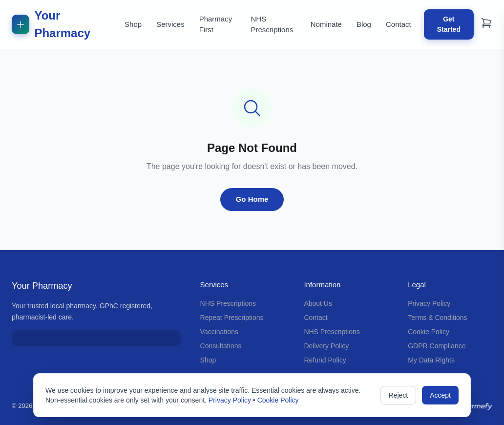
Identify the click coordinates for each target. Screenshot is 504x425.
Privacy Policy (429, 303)
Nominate (326, 24)
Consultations (221, 346)
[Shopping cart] (486, 23)
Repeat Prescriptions (232, 318)
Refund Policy (325, 360)
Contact (399, 24)
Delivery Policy (326, 346)
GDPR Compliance (437, 346)
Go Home (252, 199)
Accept (440, 395)
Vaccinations (219, 332)
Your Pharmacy (51, 24)
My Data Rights (431, 360)
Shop (133, 24)
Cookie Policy (429, 332)
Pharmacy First (216, 24)
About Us (318, 303)
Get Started (449, 24)
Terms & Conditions (437, 318)
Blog (364, 24)
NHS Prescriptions (272, 24)
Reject (399, 395)
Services (170, 24)
